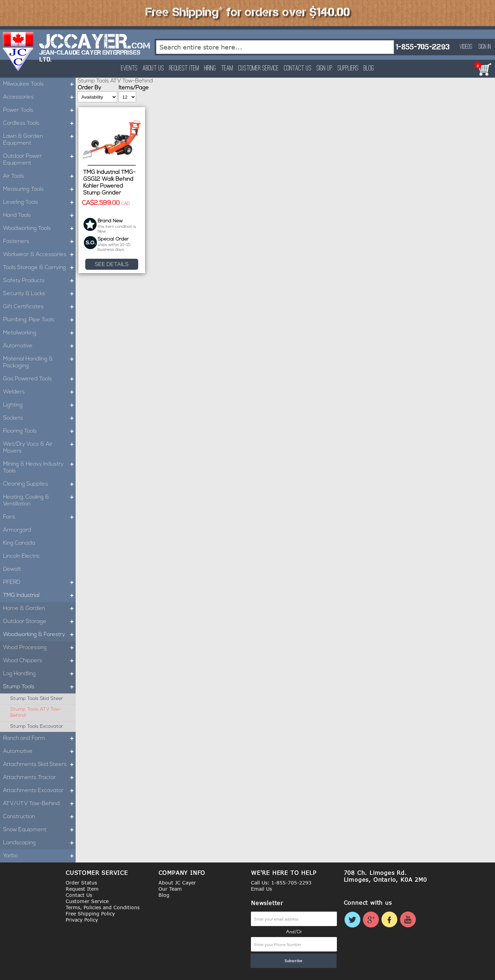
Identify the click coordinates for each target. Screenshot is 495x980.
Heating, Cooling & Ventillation (39, 501)
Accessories (39, 97)
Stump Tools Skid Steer (37, 699)
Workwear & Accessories (39, 255)
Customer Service (258, 69)
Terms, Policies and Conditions (103, 907)
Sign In (485, 47)
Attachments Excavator (39, 791)
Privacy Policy (82, 920)
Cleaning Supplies (39, 484)
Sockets (39, 418)
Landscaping (39, 843)
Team (227, 69)
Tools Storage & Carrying (39, 268)
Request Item (184, 69)
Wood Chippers (39, 661)
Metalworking (39, 333)
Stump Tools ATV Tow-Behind (36, 712)
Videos (466, 47)
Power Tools (39, 110)
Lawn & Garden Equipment (39, 140)
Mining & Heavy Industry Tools (39, 468)
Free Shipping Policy (90, 914)
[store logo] (18, 52)
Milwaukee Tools (39, 84)
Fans (39, 517)
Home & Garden (39, 609)
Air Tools (39, 176)
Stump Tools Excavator (37, 727)
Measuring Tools (39, 189)
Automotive (39, 346)
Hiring (210, 69)
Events (129, 69)
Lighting (39, 405)
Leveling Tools (39, 202)
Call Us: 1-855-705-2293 (281, 883)
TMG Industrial (39, 595)
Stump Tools (39, 687)
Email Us (261, 889)
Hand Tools (39, 215)
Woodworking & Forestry (39, 635)
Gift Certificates (39, 307)
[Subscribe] (294, 961)
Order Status (81, 883)
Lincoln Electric (22, 556)
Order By (89, 88)
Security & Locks (39, 294)
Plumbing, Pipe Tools (39, 320)
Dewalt (12, 569)
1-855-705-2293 (422, 47)
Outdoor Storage (39, 622)
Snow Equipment (39, 830)
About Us (153, 69)
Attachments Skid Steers (39, 765)
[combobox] (275, 47)
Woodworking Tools (39, 229)
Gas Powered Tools (39, 379)
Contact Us (298, 69)
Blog (369, 69)
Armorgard (17, 530)
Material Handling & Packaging (39, 363)
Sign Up (324, 69)
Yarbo (39, 856)
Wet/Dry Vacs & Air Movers (39, 448)
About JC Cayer (177, 883)
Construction (39, 817)
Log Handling (39, 674)
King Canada (19, 543)
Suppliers (348, 69)
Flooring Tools (39, 431)
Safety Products (39, 281)
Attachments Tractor (39, 778)
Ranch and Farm (39, 738)
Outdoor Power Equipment (39, 160)
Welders (39, 392)
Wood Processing (39, 648)
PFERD (39, 582)
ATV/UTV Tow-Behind (39, 804)
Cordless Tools (39, 123)
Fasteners (39, 242)
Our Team (170, 889)
